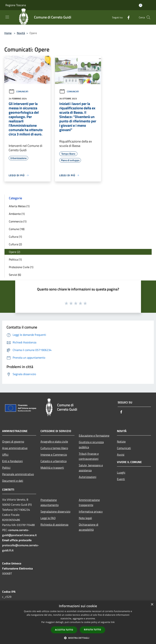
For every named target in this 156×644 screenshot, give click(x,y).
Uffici (5, 455)
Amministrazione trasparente (89, 502)
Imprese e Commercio (54, 455)
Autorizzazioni (88, 477)
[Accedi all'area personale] (141, 5)
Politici (6, 468)
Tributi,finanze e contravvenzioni (89, 456)
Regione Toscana (16, 5)
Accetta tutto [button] (64, 630)
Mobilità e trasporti (52, 468)
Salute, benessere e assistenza (91, 468)
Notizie (121, 441)
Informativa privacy (91, 511)
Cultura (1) (15, 237)
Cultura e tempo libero (54, 448)
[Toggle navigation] (7, 17)
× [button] (152, 605)
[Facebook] (127, 17)
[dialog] (78, 622)
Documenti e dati (13, 481)
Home (8, 33)
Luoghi (121, 472)
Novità (21, 33)
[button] (78, 638)
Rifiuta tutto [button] (92, 630)
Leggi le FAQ (48, 518)
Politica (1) (15, 259)
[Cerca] (148, 17)
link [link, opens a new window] (113, 622)
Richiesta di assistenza (54, 525)
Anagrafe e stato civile (54, 441)
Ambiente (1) (17, 214)
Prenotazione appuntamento (50, 502)
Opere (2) (14, 252)
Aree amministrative (15, 448)
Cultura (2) (15, 244)
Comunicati (18, 91)
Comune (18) (17, 229)
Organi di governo (13, 441)
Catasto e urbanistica (54, 461)
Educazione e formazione (94, 435)
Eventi (121, 479)
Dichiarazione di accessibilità (89, 527)
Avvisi (121, 455)
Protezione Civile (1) (21, 267)
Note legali (85, 518)
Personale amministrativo (18, 474)
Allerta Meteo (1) (19, 206)
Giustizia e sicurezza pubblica (91, 445)
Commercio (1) (18, 221)
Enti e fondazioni (12, 461)
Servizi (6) (15, 275)
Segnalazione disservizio (55, 511)
